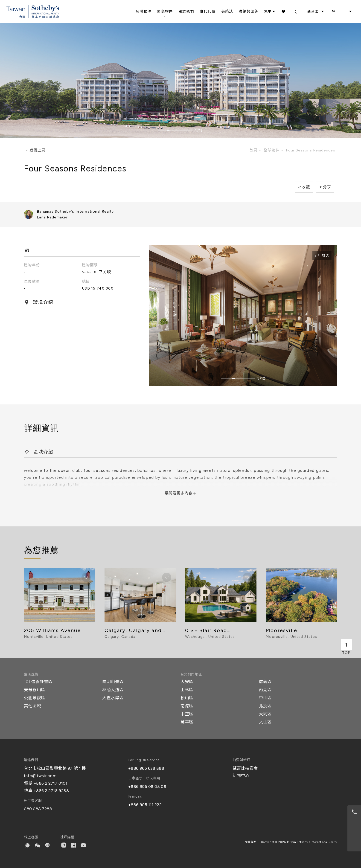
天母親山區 (35, 690)
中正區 (187, 714)
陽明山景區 (113, 682)
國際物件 (165, 11)
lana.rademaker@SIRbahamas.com (334, 214)
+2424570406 (325, 214)
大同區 (265, 714)
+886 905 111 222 (145, 805)
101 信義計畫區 (38, 682)
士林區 (187, 690)
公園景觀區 (35, 698)
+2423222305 (316, 214)
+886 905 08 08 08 (147, 787)
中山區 (265, 698)
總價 (86, 281)
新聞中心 (241, 776)
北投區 (265, 706)
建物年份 (32, 265)
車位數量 (32, 281)
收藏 (306, 187)
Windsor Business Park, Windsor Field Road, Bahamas (307, 214)
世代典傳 (208, 11)
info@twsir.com (40, 776)
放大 (322, 255)
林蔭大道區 (113, 690)
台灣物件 (143, 11)
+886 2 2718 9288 (51, 791)
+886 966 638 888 (146, 768)
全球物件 (272, 150)
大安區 (187, 682)
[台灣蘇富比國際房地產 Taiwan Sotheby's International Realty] (33, 12)
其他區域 (32, 706)
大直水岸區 (113, 698)
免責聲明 (250, 842)
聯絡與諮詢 (249, 11)
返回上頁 (37, 150)
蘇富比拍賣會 (245, 768)
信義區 (265, 682)
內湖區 (265, 690)
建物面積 (90, 265)
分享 (327, 187)
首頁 (253, 150)
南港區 (187, 706)
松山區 (187, 698)
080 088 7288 (38, 809)
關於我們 (186, 11)
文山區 (265, 722)
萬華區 (187, 722)
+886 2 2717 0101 (51, 783)
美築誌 (227, 11)
